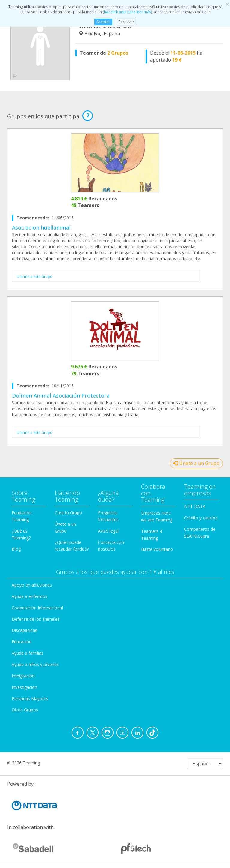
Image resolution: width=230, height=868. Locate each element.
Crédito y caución (201, 518)
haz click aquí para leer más (127, 12)
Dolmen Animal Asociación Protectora (61, 395)
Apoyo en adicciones (32, 585)
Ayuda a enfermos (29, 596)
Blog (16, 549)
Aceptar (103, 22)
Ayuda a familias (28, 653)
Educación (22, 642)
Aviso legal (108, 531)
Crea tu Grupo (68, 513)
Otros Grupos (25, 710)
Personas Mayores (30, 699)
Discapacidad (25, 630)
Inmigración (23, 676)
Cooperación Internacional (37, 608)
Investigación (24, 687)
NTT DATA (195, 506)
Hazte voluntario (157, 549)
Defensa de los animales (36, 619)
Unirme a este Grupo (35, 276)
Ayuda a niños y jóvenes (35, 664)
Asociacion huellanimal (41, 227)
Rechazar (126, 22)
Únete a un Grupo (196, 463)
